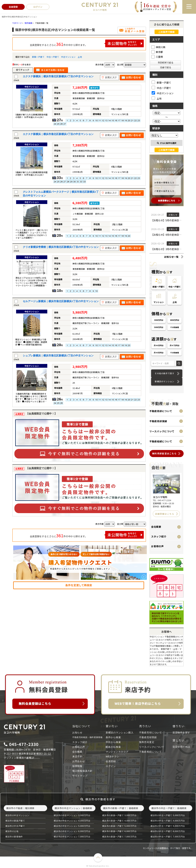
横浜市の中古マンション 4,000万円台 (72, 821)
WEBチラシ (112, 757)
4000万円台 (175, 320)
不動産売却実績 (158, 421)
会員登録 (111, 761)
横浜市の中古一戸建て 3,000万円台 (168, 815)
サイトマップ (80, 776)
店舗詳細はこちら (165, 514)
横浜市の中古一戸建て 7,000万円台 (168, 837)
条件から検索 (113, 737)
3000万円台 (159, 320)
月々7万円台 (175, 345)
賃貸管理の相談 (181, 747)
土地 (80, 57)
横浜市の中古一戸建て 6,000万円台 (168, 831)
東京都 (157, 52)
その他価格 (175, 327)
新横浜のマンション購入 (120, 733)
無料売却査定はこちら (164, 453)
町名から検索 (113, 747)
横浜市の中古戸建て (15, 826)
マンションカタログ (117, 752)
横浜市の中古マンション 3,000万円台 (72, 815)
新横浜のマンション (164, 381)
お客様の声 (157, 546)
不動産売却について (161, 411)
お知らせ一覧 (171, 257)
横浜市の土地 (12, 831)
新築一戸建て (38, 57)
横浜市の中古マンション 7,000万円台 (72, 837)
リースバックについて (162, 431)
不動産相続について (161, 441)
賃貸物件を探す (181, 733)
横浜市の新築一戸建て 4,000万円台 (120, 821)
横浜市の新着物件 (14, 837)
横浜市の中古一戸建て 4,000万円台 (168, 821)
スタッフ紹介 (159, 536)
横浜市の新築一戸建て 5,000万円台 (120, 826)
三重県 (157, 57)
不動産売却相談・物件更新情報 (87, 737)
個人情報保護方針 (82, 771)
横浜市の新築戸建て (15, 821)
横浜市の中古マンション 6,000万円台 (72, 831)
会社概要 (156, 527)
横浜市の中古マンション (17, 815)
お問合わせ (79, 761)
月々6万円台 (159, 345)
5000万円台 (159, 327)
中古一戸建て (53, 57)
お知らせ (77, 733)
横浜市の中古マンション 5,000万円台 (72, 826)
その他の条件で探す (164, 373)
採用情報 (77, 766)
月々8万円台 (159, 353)
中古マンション (68, 57)
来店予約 (77, 757)
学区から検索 (113, 742)
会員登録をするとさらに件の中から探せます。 (87, 43)
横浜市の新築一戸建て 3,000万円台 (120, 815)
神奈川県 (158, 47)
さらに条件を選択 (167, 143)
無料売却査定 (147, 742)
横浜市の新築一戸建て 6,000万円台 (120, 831)
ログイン (111, 766)
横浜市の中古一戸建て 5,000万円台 (168, 826)
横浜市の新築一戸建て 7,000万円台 (120, 837)
